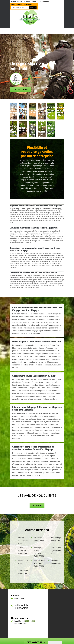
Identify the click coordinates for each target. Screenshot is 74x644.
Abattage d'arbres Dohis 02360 (56, 563)
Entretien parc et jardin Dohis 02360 (56, 551)
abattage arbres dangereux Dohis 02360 (39, 552)
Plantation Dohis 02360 (39, 539)
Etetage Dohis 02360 (23, 562)
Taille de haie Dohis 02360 (23, 572)
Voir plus (37, 506)
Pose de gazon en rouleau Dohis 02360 (40, 563)
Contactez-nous (20, 90)
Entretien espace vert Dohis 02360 (23, 551)
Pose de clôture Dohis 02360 (23, 541)
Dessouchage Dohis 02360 (56, 539)
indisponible (17, 1)
